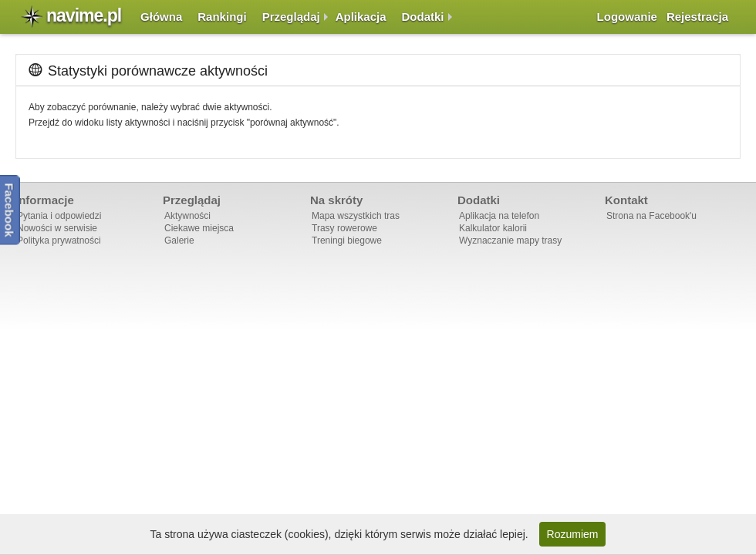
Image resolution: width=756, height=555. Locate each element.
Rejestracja (697, 17)
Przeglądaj (291, 17)
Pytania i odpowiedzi (59, 216)
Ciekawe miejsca (199, 228)
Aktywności (187, 216)
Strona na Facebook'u (651, 216)
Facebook (10, 210)
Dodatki (423, 17)
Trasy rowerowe (344, 228)
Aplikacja (361, 17)
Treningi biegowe (347, 240)
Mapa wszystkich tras (356, 216)
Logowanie (627, 17)
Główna (161, 17)
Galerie (179, 240)
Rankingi (222, 17)
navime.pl (84, 15)
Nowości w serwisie (57, 228)
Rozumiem (573, 534)
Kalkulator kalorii (493, 228)
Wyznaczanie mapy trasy (510, 240)
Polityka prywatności (59, 240)
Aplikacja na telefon (499, 216)
